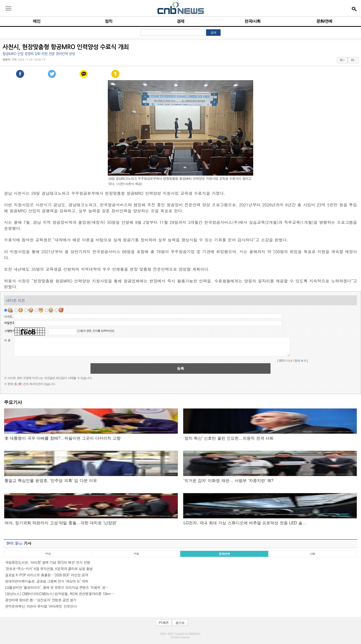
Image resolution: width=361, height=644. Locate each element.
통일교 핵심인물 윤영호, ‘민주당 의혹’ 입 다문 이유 (51, 481)
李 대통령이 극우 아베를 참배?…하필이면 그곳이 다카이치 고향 (63, 438)
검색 (213, 33)
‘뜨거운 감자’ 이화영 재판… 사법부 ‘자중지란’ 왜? (229, 481)
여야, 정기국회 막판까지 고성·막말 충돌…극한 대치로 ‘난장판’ (61, 523)
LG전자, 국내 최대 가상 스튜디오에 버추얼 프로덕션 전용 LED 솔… (245, 523)
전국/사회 (252, 21)
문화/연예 (324, 21)
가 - (353, 60)
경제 (180, 21)
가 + (342, 60)
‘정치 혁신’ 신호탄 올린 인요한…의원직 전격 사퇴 (229, 438)
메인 (37, 21)
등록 (180, 368)
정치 (109, 21)
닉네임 (8, 316)
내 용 (7, 340)
